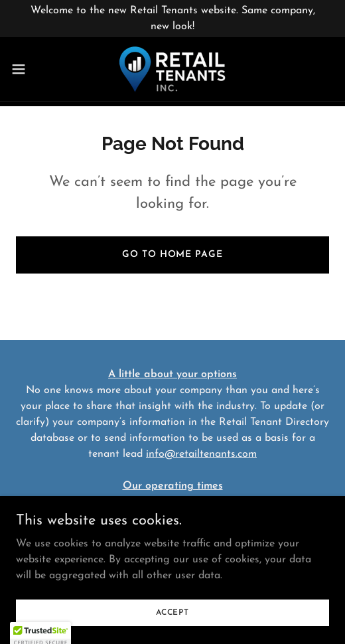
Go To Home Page (172, 255)
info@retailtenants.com (201, 454)
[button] (31, 69)
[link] (172, 69)
